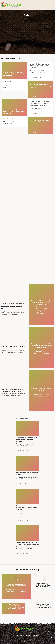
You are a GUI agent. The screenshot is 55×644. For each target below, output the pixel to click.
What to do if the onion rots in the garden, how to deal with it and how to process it (40, 103)
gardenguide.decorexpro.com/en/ (13, 5)
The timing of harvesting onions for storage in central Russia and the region (42, 389)
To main (28, 50)
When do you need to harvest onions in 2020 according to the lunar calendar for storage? (27, 508)
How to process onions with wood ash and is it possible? (40, 121)
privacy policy (27, 636)
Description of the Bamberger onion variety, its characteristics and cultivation (26, 439)
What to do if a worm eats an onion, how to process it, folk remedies (40, 66)
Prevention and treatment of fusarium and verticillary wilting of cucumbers (16, 586)
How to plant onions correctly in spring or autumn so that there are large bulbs (42, 346)
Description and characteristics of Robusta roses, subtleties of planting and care (16, 607)
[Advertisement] (28, 27)
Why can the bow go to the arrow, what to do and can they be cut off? (41, 86)
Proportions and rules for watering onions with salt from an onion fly (14, 112)
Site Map (19, 636)
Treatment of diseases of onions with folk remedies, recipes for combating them (42, 302)
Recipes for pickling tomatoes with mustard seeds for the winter (43, 585)
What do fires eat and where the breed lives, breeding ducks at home (44, 606)
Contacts (36, 636)
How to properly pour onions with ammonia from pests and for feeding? (14, 74)
